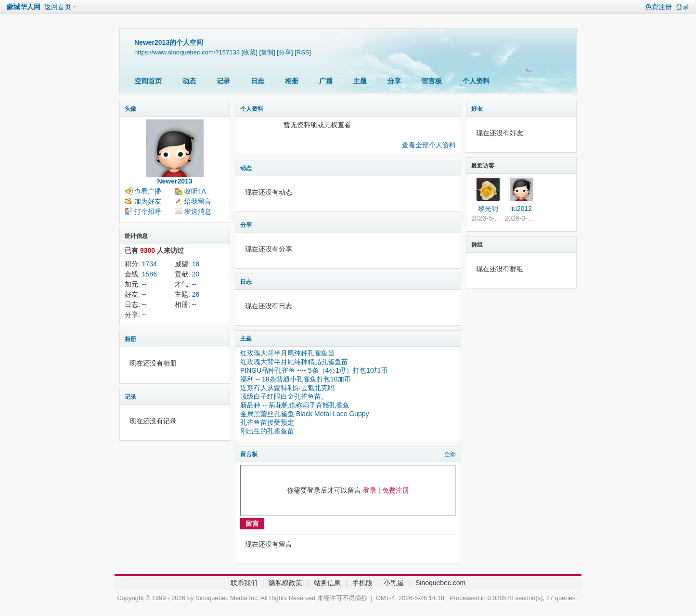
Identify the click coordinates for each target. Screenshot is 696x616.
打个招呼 (148, 211)
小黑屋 (394, 583)
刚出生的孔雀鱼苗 (267, 431)
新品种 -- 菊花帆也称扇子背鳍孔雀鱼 (295, 405)
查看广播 (148, 191)
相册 (292, 81)
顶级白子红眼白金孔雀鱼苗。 (284, 396)
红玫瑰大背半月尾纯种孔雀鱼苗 (287, 353)
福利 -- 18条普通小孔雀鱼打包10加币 (296, 379)
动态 (189, 81)
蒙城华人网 (24, 7)
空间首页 (148, 81)
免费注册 (658, 7)
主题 (360, 81)
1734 (149, 264)
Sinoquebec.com (440, 583)
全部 (450, 454)
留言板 (432, 81)
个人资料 (476, 81)
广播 (326, 81)
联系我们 (244, 583)
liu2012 (521, 209)
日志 (258, 81)
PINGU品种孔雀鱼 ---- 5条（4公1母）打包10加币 (314, 370)
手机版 (362, 583)
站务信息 (327, 583)
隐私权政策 (285, 583)
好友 (477, 109)
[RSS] (303, 52)
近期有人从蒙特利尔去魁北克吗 (287, 388)
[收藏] (250, 52)
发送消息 (198, 211)
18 (196, 264)
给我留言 (198, 201)
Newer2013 (174, 181)
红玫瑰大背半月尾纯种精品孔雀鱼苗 (294, 362)
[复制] (267, 52)
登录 (683, 7)
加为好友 (148, 201)
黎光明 (488, 209)
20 (196, 274)
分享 (394, 81)
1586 (149, 274)
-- (144, 284)
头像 (130, 109)
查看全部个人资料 (429, 145)
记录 (223, 81)
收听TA (195, 191)
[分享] (285, 52)
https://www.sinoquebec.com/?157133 (187, 52)
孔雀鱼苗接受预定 (267, 422)
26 (196, 294)
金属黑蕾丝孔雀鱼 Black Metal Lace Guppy (305, 414)
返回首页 (58, 7)
